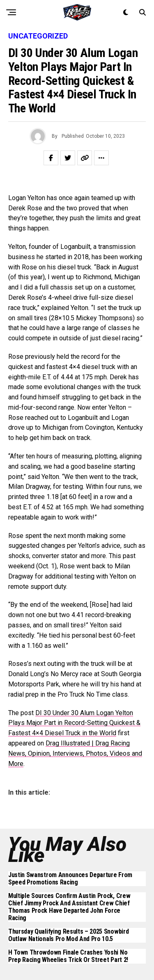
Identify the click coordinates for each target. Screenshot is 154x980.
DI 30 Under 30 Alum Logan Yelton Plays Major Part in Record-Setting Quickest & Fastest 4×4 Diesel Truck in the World (74, 723)
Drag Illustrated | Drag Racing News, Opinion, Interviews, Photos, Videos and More (75, 753)
